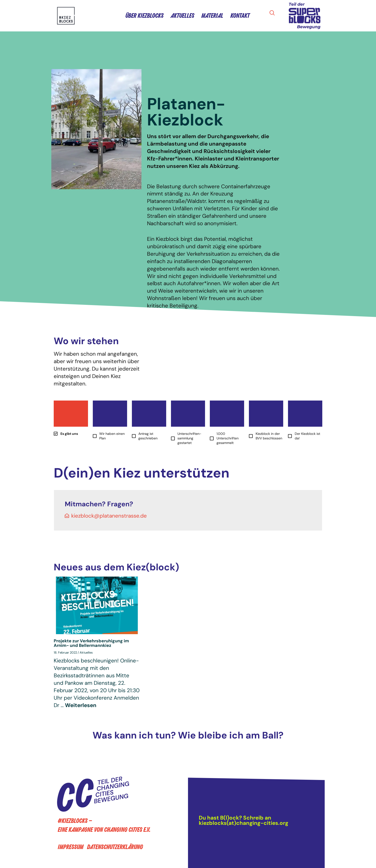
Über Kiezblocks (144, 16)
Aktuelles (182, 16)
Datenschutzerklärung (115, 847)
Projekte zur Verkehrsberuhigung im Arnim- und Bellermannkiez (91, 643)
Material (212, 16)
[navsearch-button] (274, 13)
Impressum (71, 847)
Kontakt (240, 16)
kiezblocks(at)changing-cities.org (244, 823)
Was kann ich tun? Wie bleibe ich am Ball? (188, 735)
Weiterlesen (81, 705)
